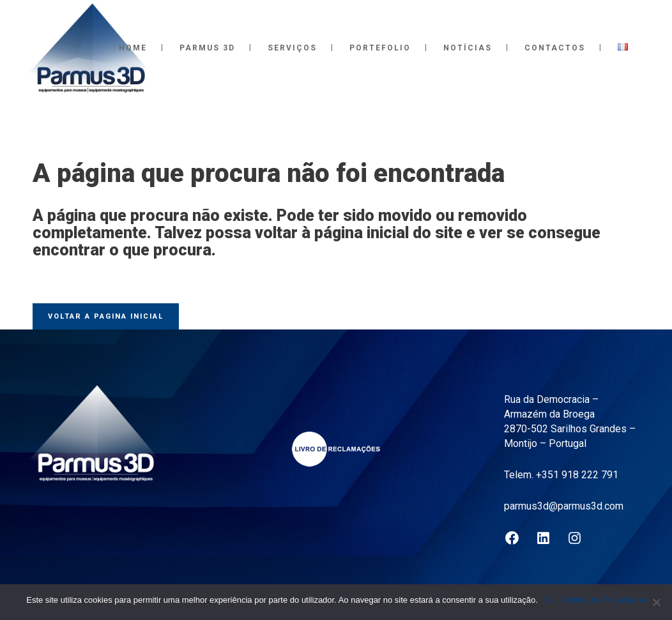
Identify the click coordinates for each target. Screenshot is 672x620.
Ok (550, 600)
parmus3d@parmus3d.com (564, 506)
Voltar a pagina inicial (106, 316)
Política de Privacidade (604, 600)
